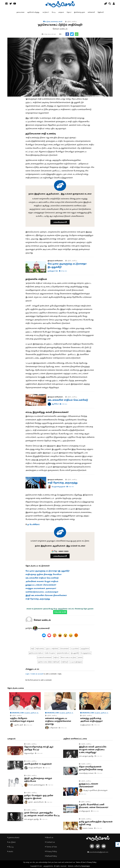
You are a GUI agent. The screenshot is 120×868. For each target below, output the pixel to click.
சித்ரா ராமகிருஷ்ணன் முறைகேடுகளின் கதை (91, 768)
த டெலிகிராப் (34, 524)
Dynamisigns (86, 866)
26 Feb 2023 (98, 828)
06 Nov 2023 (63, 728)
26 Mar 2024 (96, 725)
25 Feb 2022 (98, 773)
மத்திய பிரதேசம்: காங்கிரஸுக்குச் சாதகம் (22, 720)
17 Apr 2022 (47, 768)
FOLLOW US (60, 612)
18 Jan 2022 (83, 794)
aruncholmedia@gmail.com (98, 852)
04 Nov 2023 (28, 725)
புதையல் (61, 12)
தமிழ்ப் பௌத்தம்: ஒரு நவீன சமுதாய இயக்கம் (39, 797)
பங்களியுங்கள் (60, 222)
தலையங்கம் (20, 12)
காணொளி (91, 12)
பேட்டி (54, 12)
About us (49, 838)
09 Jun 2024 (95, 811)
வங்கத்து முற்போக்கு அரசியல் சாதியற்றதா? (92, 720)
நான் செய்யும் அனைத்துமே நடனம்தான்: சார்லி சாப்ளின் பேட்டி (42, 814)
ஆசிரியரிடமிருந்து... (34, 12)
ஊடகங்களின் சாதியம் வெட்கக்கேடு (68, 400)
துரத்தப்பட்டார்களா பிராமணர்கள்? (89, 785)
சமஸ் (10, 852)
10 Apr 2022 (48, 802)
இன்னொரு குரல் (80, 12)
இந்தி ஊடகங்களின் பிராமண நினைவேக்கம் (46, 595)
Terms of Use (51, 847)
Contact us (50, 842)
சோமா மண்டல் (42, 620)
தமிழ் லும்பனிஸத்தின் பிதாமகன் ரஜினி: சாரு (96, 823)
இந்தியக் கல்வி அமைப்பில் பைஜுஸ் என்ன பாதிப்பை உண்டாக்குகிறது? (93, 750)
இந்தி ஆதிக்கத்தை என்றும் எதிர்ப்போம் (38, 780)
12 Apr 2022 (50, 785)
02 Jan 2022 (98, 756)
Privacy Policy (51, 852)
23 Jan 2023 (39, 753)
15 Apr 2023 (70, 487)
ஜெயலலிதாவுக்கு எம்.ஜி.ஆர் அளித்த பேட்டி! (39, 748)
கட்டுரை (45, 12)
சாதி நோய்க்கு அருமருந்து (63, 483)
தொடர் (69, 12)
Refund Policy (51, 856)
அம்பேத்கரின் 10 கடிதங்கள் (38, 764)
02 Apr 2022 (44, 819)
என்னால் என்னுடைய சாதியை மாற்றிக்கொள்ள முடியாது (58, 721)
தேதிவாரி (101, 12)
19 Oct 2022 (63, 404)
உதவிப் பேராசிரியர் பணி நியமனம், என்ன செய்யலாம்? (94, 806)
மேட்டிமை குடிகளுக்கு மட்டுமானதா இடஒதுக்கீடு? (67, 265)
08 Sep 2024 (63, 271)
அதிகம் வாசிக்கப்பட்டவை (75, 739)
